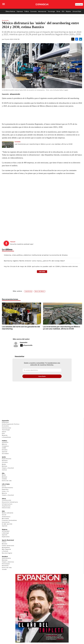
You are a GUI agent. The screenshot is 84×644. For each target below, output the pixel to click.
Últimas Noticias (10, 11)
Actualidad (6, 531)
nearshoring (28, 291)
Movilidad (5, 518)
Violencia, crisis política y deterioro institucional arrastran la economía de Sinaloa (36, 255)
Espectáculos (7, 459)
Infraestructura (7, 504)
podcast (13, 242)
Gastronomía (6, 558)
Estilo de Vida (7, 568)
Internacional (42, 11)
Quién (4, 457)
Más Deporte (6, 549)
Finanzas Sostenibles (9, 520)
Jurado (4, 569)
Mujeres (68, 11)
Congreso (5, 446)
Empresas (20, 11)
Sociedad (5, 454)
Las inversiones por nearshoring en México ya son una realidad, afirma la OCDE (44, 144)
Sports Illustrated (8, 540)
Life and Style (77, 11)
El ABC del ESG (7, 524)
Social (4, 515)
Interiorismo (6, 508)
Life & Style (6, 484)
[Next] (80, 313)
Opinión (5, 452)
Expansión (24, 342)
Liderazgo (5, 533)
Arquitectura (6, 506)
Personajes (6, 564)
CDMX (4, 448)
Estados (5, 450)
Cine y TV (5, 491)
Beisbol (5, 544)
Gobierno (5, 442)
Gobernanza (6, 517)
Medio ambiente (8, 513)
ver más (42, 272)
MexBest (5, 557)
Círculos (5, 462)
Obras (58, 11)
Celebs (4, 479)
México (4, 444)
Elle (3, 473)
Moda (4, 464)
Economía (34, 11)
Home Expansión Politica (11, 424)
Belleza (5, 466)
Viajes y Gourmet (8, 468)
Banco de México (40, 291)
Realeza (5, 461)
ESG (63, 11)
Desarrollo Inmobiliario (10, 502)
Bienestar (5, 566)
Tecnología (51, 11)
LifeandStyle (6, 437)
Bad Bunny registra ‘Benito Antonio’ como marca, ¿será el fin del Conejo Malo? (34, 261)
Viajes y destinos (8, 562)
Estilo (4, 486)
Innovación (6, 522)
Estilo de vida (7, 481)
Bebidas (5, 560)
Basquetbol (6, 547)
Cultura (4, 470)
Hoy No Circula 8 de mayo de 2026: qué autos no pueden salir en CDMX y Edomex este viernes (41, 266)
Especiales (6, 537)
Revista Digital (79, 4)
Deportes (5, 489)
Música (4, 493)
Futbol (4, 542)
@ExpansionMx (15, 94)
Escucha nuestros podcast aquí (22, 244)
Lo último (7, 250)
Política (27, 11)
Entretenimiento (7, 488)
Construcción (7, 500)
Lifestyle (5, 551)
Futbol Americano (8, 546)
